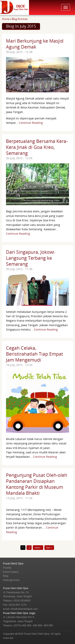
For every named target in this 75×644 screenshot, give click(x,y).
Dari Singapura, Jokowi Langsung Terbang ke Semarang (30, 258)
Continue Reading (31, 123)
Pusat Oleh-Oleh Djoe (16, 588)
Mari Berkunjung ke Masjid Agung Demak (35, 44)
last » (49, 547)
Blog (6, 576)
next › (38, 547)
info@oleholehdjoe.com (24, 609)
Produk (7, 568)
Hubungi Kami (11, 580)
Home (6, 19)
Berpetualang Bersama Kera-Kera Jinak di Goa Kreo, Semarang (37, 147)
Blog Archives (20, 19)
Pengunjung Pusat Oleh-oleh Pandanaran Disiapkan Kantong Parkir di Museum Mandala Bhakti (37, 484)
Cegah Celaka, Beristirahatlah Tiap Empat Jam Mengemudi (34, 354)
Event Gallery (11, 572)
